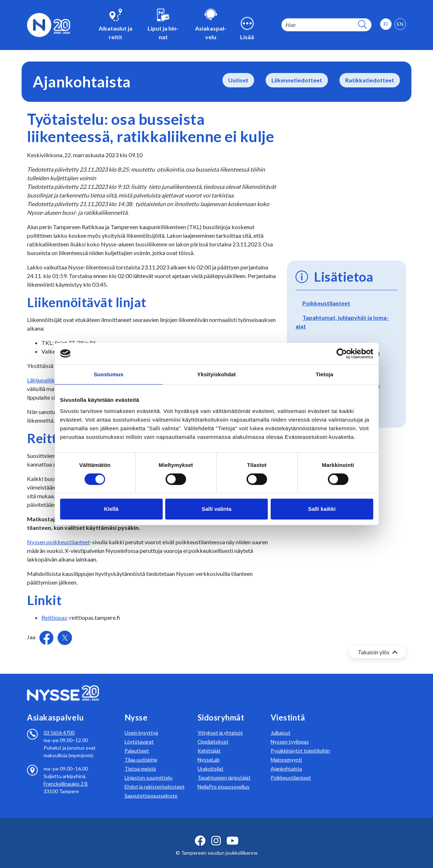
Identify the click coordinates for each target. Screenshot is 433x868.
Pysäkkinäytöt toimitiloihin (300, 742)
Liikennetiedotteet (297, 80)
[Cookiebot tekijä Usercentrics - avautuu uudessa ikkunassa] (342, 354)
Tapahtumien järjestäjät (224, 769)
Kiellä (111, 509)
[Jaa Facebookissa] (47, 637)
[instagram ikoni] (216, 832)
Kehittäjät (209, 742)
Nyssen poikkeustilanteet (58, 542)
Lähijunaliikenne (47, 380)
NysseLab (209, 751)
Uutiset (238, 80)
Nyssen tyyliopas (290, 733)
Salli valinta (217, 509)
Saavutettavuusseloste (151, 787)
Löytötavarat (139, 733)
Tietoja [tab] (324, 374)
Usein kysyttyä (141, 724)
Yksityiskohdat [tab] (217, 374)
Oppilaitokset (213, 733)
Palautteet (137, 742)
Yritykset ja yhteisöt (220, 724)
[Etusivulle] (49, 24)
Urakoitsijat (211, 760)
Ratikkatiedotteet (370, 80)
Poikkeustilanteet (326, 303)
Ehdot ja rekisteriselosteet (155, 778)
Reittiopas (54, 617)
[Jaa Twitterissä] (65, 638)
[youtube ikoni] (233, 832)
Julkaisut (281, 724)
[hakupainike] (362, 25)
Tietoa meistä (140, 760)
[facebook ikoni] (200, 832)
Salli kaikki (322, 509)
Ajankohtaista (286, 760)
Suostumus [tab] (109, 374)
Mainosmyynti (286, 751)
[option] (400, 24)
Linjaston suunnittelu (148, 769)
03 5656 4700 (59, 724)
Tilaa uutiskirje (141, 751)
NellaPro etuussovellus (224, 778)
